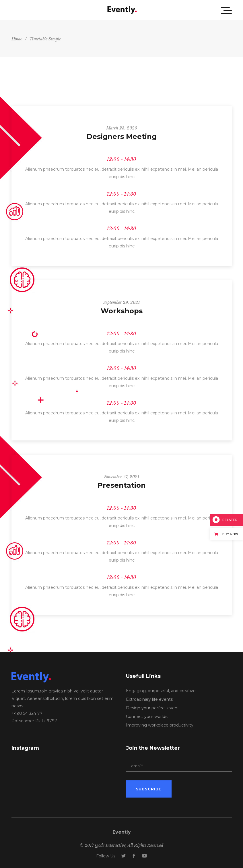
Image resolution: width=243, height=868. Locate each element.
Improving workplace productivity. (160, 725)
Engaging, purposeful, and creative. (161, 691)
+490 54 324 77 (27, 713)
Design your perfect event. (153, 708)
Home (17, 39)
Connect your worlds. (147, 717)
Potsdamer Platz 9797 (34, 721)
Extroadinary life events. (150, 699)
